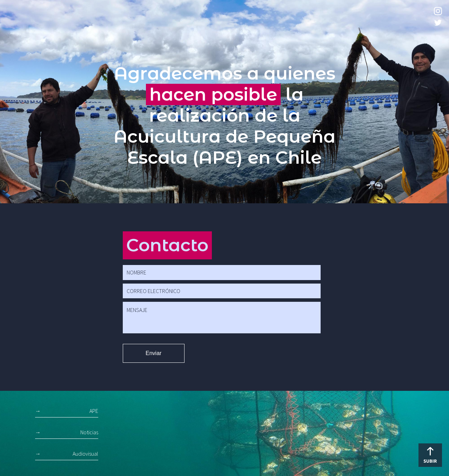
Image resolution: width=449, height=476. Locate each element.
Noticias (89, 432)
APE (94, 411)
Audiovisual (85, 454)
